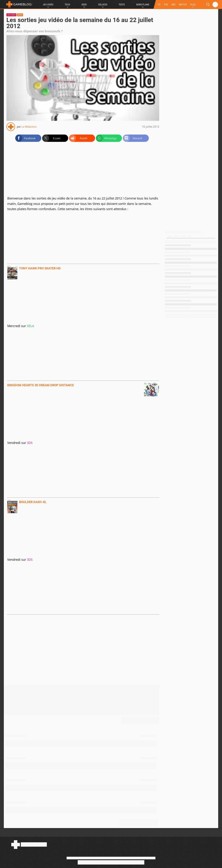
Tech (67, 5)
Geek (84, 5)
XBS (173, 5)
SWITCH (183, 5)
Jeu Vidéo (48, 5)
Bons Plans (143, 5)
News (20, 15)
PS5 (166, 5)
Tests (122, 5)
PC (159, 5)
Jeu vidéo (11, 15)
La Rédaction (29, 127)
